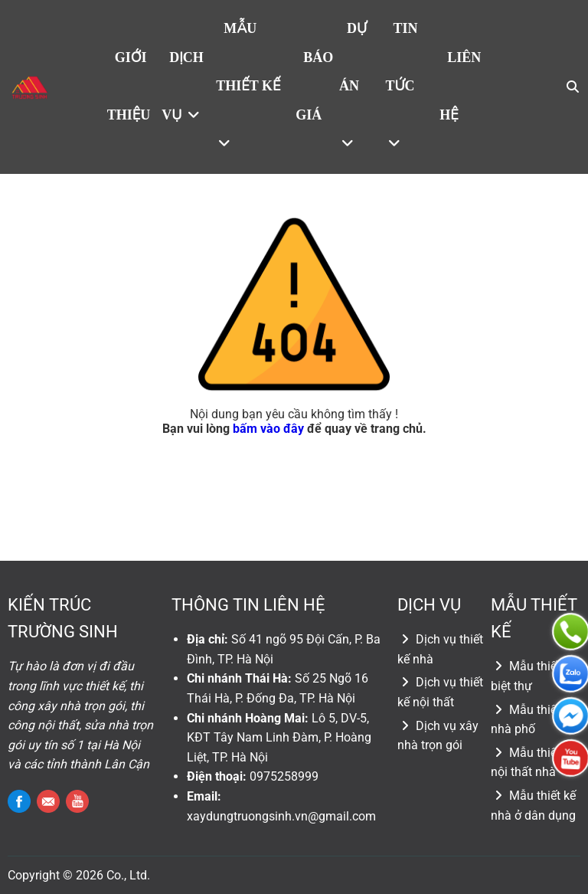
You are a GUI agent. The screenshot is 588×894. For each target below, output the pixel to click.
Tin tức (402, 85)
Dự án (353, 85)
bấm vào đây (268, 429)
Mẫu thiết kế (248, 85)
